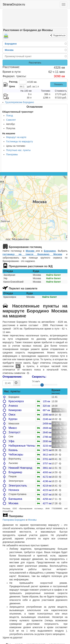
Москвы (32, 520)
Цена (12, 86)
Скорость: (39, 377)
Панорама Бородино (14, 520)
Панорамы (12, 154)
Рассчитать (35, 63)
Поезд (10, 116)
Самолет (11, 120)
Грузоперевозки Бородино (20, 102)
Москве (31, 251)
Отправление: (12, 377)
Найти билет (53, 275)
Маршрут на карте (16, 137)
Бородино (50, 251)
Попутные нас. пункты (18, 150)
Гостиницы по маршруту (20, 141)
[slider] (42, 385)
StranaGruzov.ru (14, 4)
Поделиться (59, 35)
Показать (59, 84)
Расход (13, 82)
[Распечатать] (6, 37)
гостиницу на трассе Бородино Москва (32, 254)
